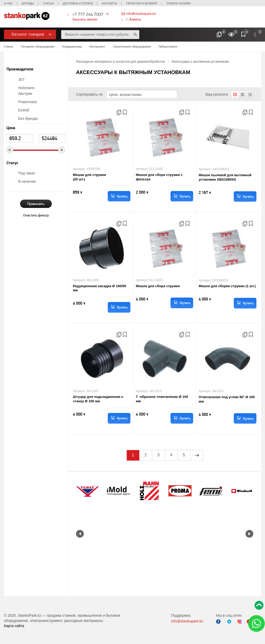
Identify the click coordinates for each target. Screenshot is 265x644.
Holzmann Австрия (26, 91)
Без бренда (28, 119)
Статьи (48, 3)
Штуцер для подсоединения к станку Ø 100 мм (98, 399)
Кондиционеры (72, 47)
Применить (36, 204)
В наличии (27, 181)
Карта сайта (14, 626)
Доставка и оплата (78, 3)
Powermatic (28, 102)
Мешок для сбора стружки (158, 286)
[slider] (10, 150)
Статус (12, 163)
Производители (20, 69)
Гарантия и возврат (142, 3)
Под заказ (27, 173)
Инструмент (97, 47)
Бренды (28, 3)
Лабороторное (168, 47)
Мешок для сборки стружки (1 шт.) (227, 286)
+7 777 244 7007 (88, 14)
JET (21, 80)
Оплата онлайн (179, 3)
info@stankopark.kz (141, 14)
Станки (8, 47)
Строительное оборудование (132, 47)
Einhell (24, 110)
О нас (8, 3)
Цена (11, 128)
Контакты (109, 3)
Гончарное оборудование (38, 47)
